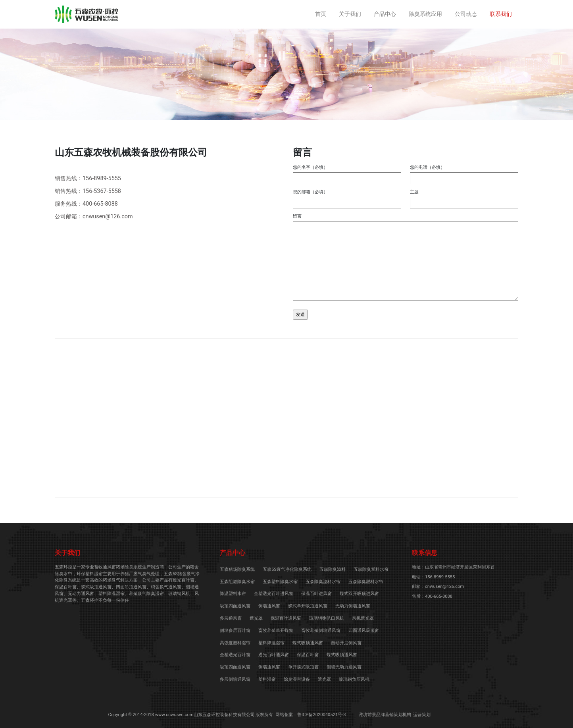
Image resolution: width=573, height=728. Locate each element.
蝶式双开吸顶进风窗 (359, 594)
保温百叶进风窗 (316, 594)
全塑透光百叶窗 (235, 655)
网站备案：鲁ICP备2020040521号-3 (311, 715)
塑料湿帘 (267, 679)
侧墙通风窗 (269, 606)
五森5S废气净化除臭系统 (287, 569)
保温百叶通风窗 (286, 618)
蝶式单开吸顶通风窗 (308, 606)
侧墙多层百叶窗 (235, 631)
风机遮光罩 (363, 618)
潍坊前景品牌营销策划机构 (385, 715)
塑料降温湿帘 (271, 643)
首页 (321, 14)
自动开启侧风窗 (346, 643)
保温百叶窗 (308, 655)
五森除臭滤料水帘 (323, 582)
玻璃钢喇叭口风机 (327, 618)
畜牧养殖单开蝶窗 (276, 631)
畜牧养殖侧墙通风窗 (321, 631)
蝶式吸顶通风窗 (308, 643)
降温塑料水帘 (233, 594)
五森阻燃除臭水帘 (237, 582)
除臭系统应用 (425, 14)
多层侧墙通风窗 (235, 679)
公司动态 (466, 14)
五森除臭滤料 (333, 569)
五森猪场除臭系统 (237, 569)
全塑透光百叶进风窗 (274, 594)
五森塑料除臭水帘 (280, 582)
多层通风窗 (231, 618)
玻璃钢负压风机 (354, 679)
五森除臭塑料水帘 (371, 569)
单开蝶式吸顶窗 (303, 667)
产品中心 (385, 14)
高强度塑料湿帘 (235, 643)
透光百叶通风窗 (274, 655)
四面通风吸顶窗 (364, 631)
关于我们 (350, 14)
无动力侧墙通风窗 (353, 606)
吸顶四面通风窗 (235, 606)
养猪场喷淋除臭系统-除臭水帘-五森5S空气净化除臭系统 (87, 14)
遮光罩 (256, 618)
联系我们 (501, 14)
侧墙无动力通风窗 (344, 667)
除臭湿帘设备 (297, 679)
